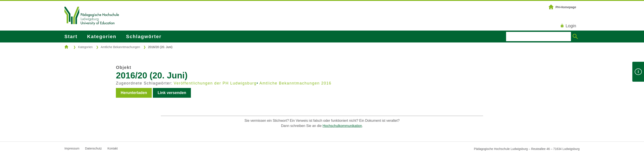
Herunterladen (134, 93)
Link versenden (172, 93)
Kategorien (102, 37)
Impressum (72, 148)
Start (71, 37)
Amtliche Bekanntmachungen (120, 47)
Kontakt (113, 148)
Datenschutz (93, 148)
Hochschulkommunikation (342, 126)
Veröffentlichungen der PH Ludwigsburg (215, 83)
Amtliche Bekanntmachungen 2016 (295, 83)
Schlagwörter (144, 37)
